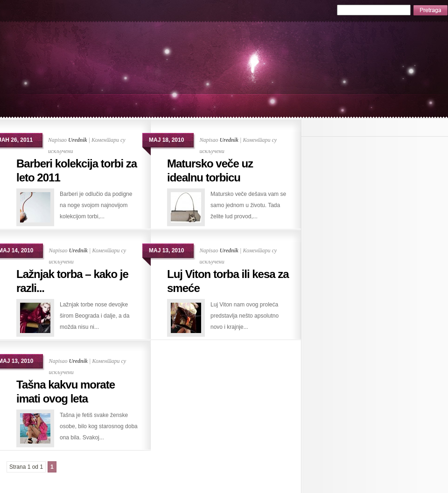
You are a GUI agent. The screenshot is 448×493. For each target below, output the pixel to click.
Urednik (78, 140)
